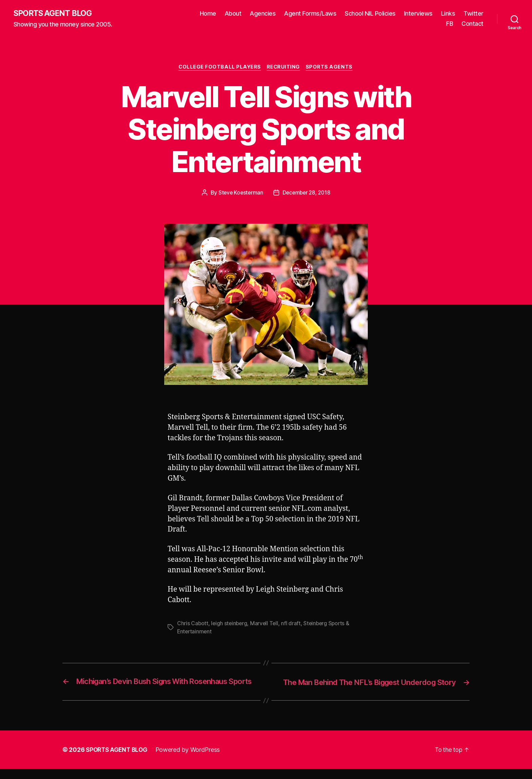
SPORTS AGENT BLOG (55, 14)
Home (208, 14)
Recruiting (284, 68)
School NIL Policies (370, 14)
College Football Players (219, 68)
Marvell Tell (266, 624)
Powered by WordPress (191, 760)
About (233, 14)
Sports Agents (331, 68)
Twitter (473, 14)
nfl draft (293, 624)
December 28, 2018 (307, 193)
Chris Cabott (193, 624)
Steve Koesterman (240, 193)
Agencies (263, 14)
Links (448, 14)
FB (450, 24)
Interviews (418, 14)
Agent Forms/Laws (310, 14)
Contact (472, 24)
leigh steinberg (230, 624)
